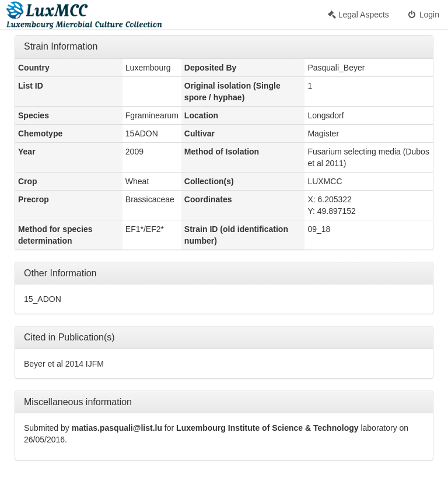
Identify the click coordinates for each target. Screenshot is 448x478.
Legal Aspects (358, 15)
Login (423, 15)
